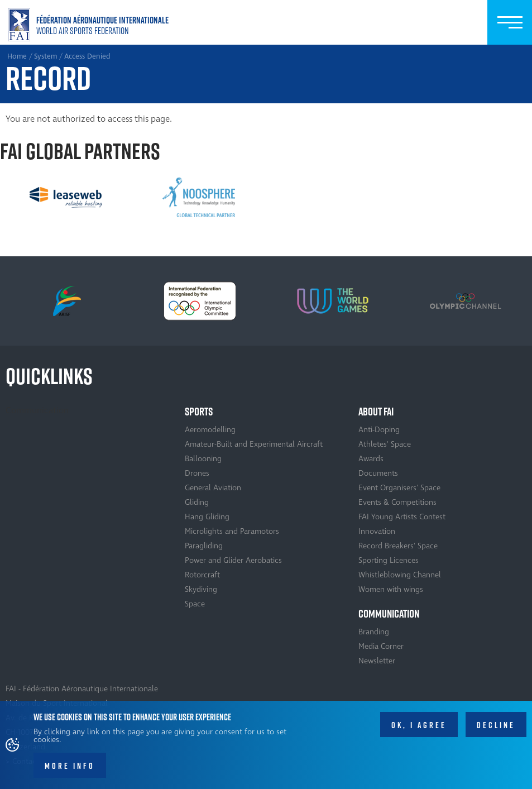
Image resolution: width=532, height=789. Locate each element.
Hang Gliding (207, 517)
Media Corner (381, 646)
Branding (374, 632)
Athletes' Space (385, 444)
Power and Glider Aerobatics (233, 560)
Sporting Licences (389, 560)
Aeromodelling (210, 430)
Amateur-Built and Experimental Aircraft (254, 444)
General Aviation (213, 488)
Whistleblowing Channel (400, 575)
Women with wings (391, 589)
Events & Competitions (397, 502)
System (45, 56)
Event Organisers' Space (399, 488)
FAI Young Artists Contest (402, 517)
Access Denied (87, 56)
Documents (378, 473)
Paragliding (204, 546)
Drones (197, 473)
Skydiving (201, 589)
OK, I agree (419, 726)
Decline (496, 726)
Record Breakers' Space (398, 546)
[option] (66, 198)
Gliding (197, 502)
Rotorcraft (202, 575)
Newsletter (377, 661)
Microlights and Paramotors (232, 531)
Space (195, 604)
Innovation (377, 531)
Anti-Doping (379, 430)
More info (70, 766)
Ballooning (203, 459)
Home (91, 25)
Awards (371, 459)
